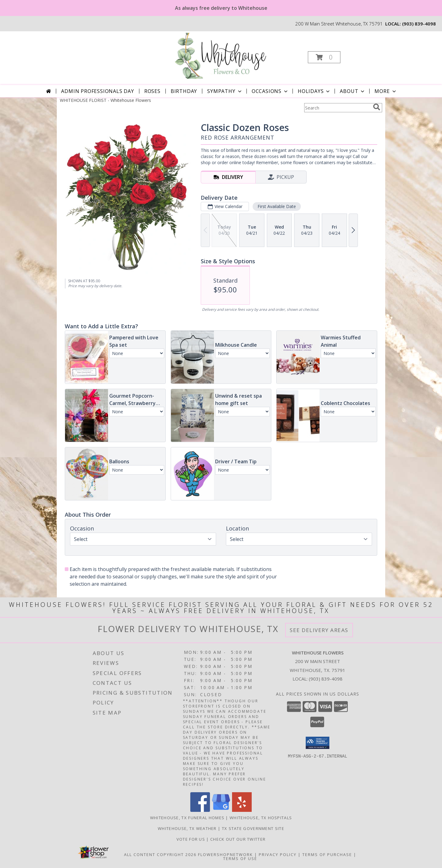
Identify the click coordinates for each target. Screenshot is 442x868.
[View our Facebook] (200, 810)
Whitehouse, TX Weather (187, 828)
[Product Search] (337, 108)
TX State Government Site (253, 828)
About (353, 91)
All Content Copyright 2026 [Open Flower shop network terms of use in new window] (160, 854)
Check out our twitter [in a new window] (238, 839)
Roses (152, 91)
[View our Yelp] (242, 810)
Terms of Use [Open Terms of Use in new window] (240, 858)
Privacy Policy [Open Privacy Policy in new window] (278, 854)
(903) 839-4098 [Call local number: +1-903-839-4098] (419, 24)
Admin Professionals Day (97, 91)
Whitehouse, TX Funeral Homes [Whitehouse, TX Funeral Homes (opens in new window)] (187, 818)
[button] (324, 57)
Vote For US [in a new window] (192, 839)
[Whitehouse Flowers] (220, 55)
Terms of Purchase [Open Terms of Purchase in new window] (327, 854)
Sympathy (225, 91)
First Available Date (277, 206)
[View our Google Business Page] (221, 810)
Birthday (184, 91)
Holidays (314, 91)
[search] (377, 107)
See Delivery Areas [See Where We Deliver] (319, 630)
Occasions (270, 91)
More (386, 91)
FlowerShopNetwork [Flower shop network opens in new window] (225, 854)
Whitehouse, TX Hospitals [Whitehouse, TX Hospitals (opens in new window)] (261, 818)
